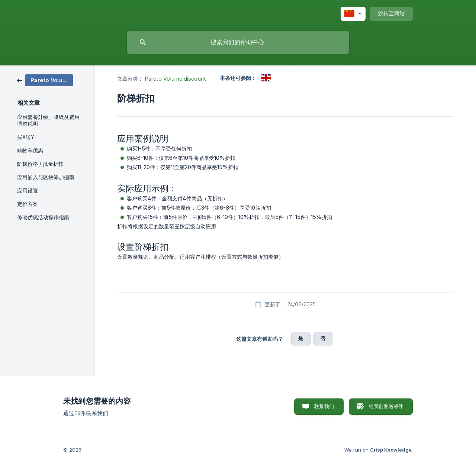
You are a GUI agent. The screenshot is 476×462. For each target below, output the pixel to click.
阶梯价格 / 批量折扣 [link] (40, 164)
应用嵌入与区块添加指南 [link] (46, 177)
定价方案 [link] (28, 204)
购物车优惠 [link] (30, 151)
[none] (353, 14)
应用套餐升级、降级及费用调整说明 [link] (48, 120)
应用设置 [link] (28, 191)
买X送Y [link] (26, 137)
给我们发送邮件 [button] (386, 406)
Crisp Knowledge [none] (391, 450)
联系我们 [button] (324, 406)
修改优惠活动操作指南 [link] (43, 217)
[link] (45, 80)
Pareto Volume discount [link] (176, 79)
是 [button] (301, 338)
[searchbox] (238, 42)
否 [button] (323, 338)
